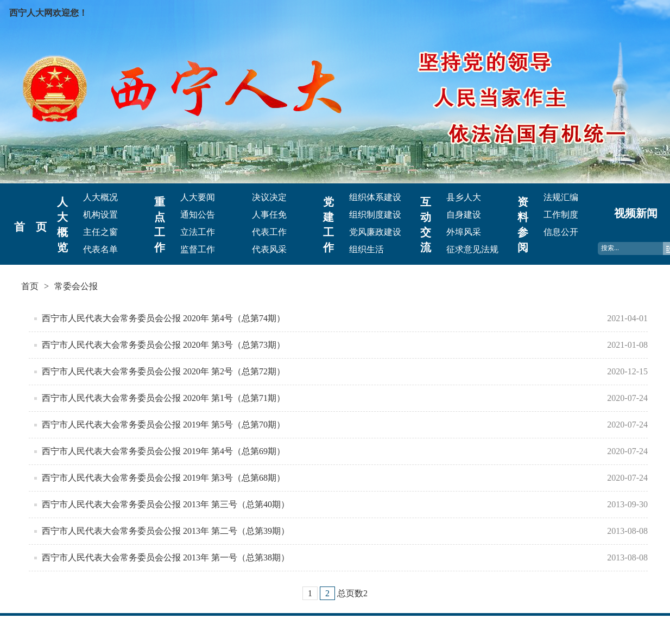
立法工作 (198, 232)
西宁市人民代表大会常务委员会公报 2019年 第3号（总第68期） (163, 478)
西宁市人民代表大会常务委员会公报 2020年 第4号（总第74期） (163, 318)
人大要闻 (198, 197)
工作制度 (561, 215)
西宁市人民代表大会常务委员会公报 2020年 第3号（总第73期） (163, 345)
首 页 (30, 227)
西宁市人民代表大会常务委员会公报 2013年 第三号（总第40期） (166, 504)
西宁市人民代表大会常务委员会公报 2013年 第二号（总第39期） (166, 531)
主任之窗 (100, 232)
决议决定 (269, 197)
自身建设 (464, 215)
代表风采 (269, 249)
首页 (30, 286)
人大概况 (100, 197)
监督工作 (198, 249)
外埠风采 (464, 232)
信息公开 (561, 232)
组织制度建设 (375, 215)
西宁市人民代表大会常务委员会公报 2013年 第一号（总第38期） (166, 557)
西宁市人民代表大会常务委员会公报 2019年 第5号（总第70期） (163, 425)
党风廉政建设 (375, 232)
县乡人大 (464, 197)
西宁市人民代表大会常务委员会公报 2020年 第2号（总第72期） (163, 371)
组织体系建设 (375, 197)
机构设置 (100, 215)
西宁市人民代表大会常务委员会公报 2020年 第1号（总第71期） (163, 398)
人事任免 (269, 215)
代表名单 (100, 249)
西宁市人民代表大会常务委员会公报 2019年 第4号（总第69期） (163, 451)
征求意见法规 (472, 249)
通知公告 (198, 215)
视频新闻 (636, 213)
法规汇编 (561, 197)
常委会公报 (76, 286)
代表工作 (269, 232)
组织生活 (366, 249)
